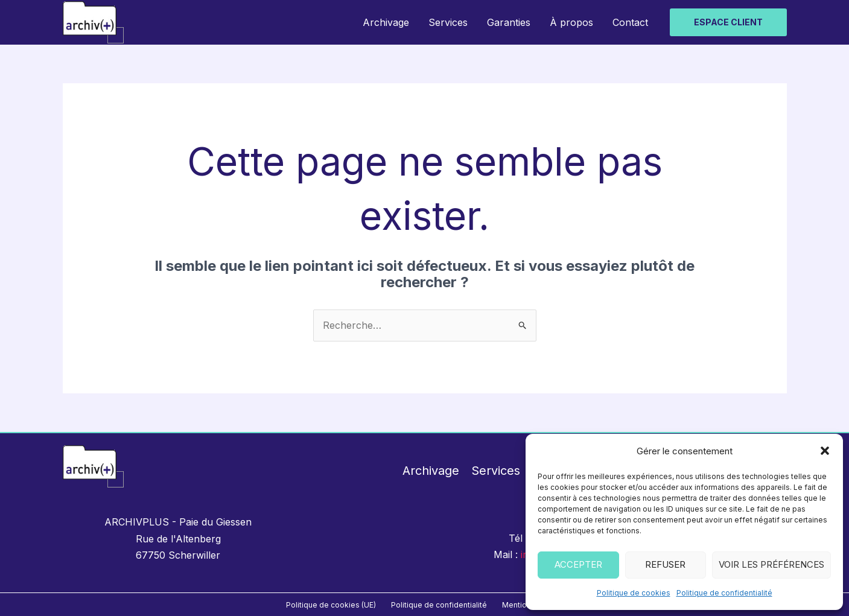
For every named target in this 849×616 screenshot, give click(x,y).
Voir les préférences (771, 564)
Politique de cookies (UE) (331, 605)
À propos (571, 22)
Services (448, 22)
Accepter (578, 564)
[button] (825, 451)
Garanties (509, 22)
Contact (630, 22)
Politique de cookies (634, 593)
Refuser (665, 564)
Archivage (386, 22)
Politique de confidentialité (724, 593)
